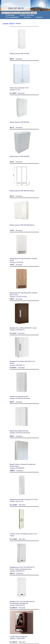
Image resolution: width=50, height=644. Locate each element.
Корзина (39, 17)
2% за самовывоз (12, 17)
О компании (10, 15)
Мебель (12, 23)
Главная (5, 23)
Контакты (27, 17)
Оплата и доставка (27, 15)
